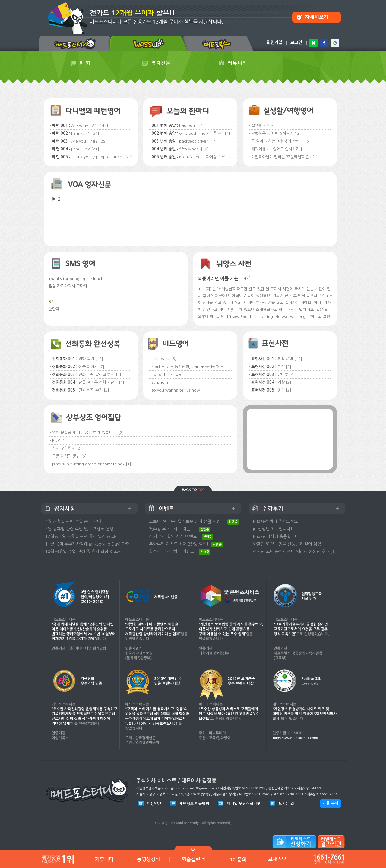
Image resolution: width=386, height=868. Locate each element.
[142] (103, 126)
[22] (129, 157)
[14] (226, 133)
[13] (297, 133)
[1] (315, 157)
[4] (292, 374)
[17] (213, 141)
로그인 (296, 42)
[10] (205, 149)
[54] (95, 133)
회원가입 (274, 42)
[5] (119, 374)
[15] (222, 157)
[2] (303, 149)
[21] (95, 149)
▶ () (56, 199)
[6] (308, 141)
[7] (102, 367)
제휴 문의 (331, 803)
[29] (103, 141)
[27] (200, 126)
